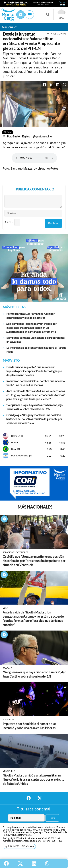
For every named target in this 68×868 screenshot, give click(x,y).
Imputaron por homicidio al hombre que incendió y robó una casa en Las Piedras (36, 383)
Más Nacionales (35, 507)
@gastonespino (42, 137)
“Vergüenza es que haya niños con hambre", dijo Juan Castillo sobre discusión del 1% (34, 407)
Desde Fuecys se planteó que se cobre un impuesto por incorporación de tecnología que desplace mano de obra (34, 371)
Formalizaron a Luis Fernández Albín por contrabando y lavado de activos (30, 316)
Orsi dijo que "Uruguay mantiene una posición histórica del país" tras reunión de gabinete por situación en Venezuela (34, 419)
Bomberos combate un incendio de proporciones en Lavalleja (35, 340)
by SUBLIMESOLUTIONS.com (19, 846)
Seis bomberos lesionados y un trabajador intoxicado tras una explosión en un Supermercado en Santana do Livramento (31, 328)
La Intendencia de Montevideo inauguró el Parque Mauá (36, 350)
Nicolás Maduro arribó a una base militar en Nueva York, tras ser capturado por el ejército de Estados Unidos (34, 779)
